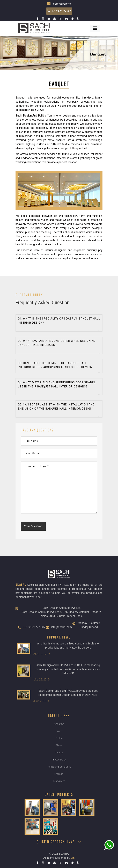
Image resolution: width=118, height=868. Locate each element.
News (59, 745)
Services (59, 731)
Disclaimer (59, 781)
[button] (59, 323)
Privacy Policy (59, 760)
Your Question (33, 526)
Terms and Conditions (59, 767)
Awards (59, 752)
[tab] (59, 323)
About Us (59, 724)
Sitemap (59, 774)
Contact (59, 738)
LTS (73, 858)
